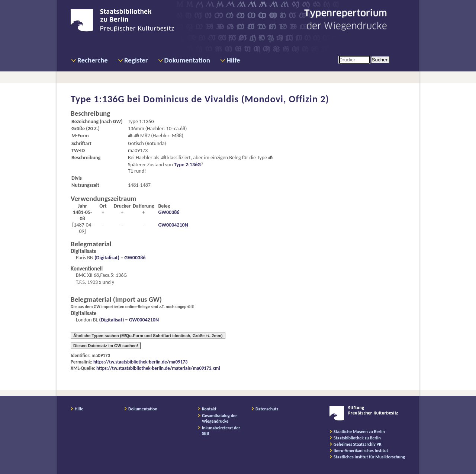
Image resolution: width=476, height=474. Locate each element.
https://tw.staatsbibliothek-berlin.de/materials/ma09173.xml (158, 368)
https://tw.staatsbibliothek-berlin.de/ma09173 (140, 362)
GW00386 (169, 212)
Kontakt (209, 409)
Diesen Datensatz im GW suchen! (106, 346)
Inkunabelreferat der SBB (221, 431)
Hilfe (233, 60)
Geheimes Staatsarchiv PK (358, 444)
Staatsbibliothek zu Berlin (357, 438)
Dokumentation (187, 60)
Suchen (380, 60)
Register (136, 60)
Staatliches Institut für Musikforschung (369, 457)
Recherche (93, 60)
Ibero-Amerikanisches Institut (361, 451)
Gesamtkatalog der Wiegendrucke (219, 418)
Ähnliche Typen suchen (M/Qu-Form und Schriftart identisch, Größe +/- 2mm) (148, 336)
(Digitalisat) (106, 258)
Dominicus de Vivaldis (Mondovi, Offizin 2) (236, 99)
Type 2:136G (187, 165)
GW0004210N (173, 225)
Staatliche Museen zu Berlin (359, 432)
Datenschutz (267, 409)
